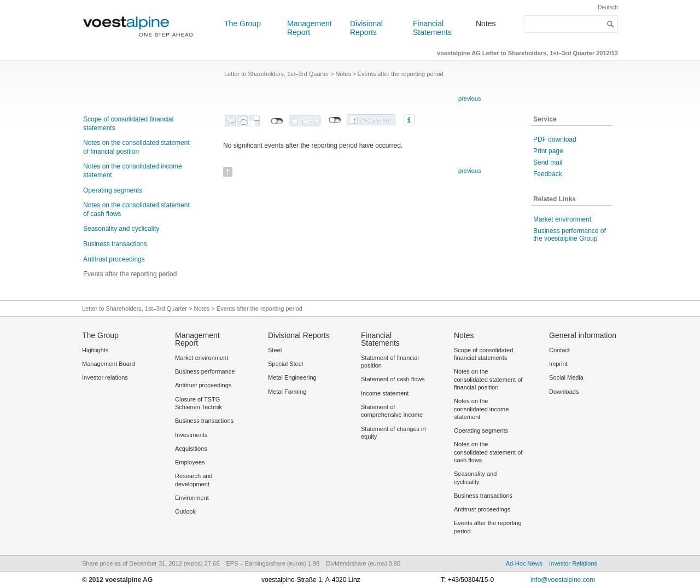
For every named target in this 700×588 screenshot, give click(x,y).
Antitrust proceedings (114, 259)
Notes (486, 24)
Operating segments (113, 190)
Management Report (310, 28)
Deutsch (608, 7)
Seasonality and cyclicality (121, 229)
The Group (243, 24)
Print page (548, 151)
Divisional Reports (366, 28)
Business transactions (115, 244)
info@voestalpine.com (563, 580)
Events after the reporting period (130, 274)
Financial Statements (432, 28)
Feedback (548, 174)
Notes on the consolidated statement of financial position (136, 147)
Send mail (548, 162)
